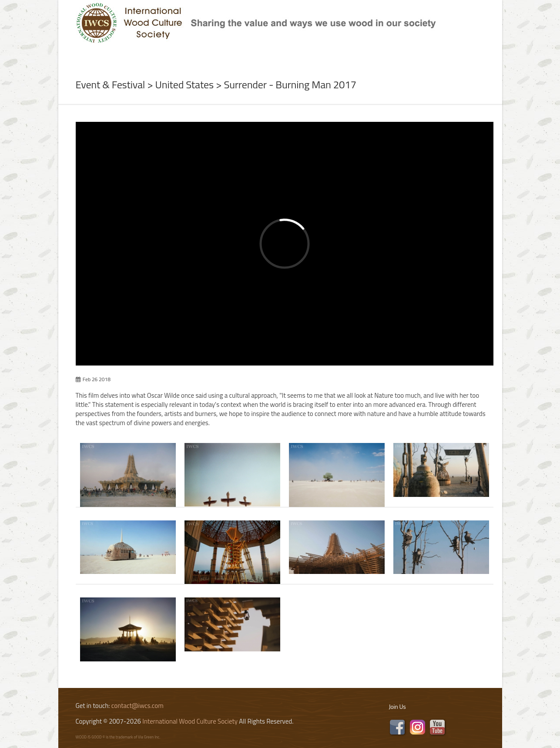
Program (250, 54)
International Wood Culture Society (190, 721)
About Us (118, 54)
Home (75, 54)
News (161, 54)
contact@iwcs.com (137, 706)
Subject (201, 54)
